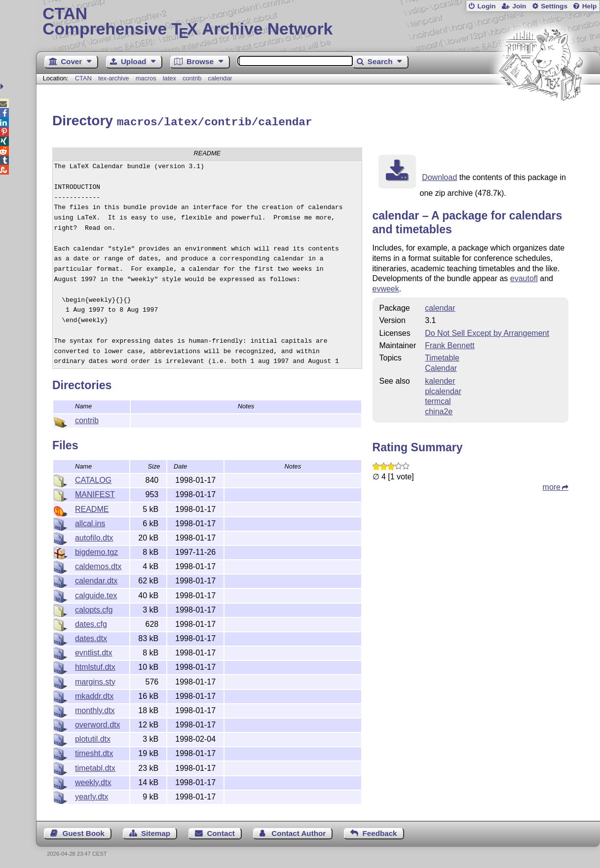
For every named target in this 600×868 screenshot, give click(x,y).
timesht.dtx (94, 752)
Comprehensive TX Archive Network (318, 22)
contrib (192, 78)
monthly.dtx (95, 709)
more (552, 486)
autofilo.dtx (94, 536)
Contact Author (299, 832)
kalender (440, 380)
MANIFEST (95, 493)
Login (486, 6)
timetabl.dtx (95, 767)
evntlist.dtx (94, 651)
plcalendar (443, 390)
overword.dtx (98, 723)
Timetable (442, 356)
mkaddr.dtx (94, 695)
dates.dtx (91, 637)
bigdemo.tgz (96, 551)
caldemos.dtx (98, 565)
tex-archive (114, 78)
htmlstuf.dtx (95, 666)
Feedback (379, 832)
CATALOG (93, 479)
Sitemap (156, 832)
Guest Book (83, 832)
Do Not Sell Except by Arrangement (487, 332)
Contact (221, 832)
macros (146, 78)
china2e (439, 410)
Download (439, 176)
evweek (386, 287)
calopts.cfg (94, 608)
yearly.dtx (92, 795)
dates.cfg (91, 623)
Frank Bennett (450, 344)
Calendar (441, 367)
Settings (554, 6)
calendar (220, 78)
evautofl (524, 277)
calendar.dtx (96, 579)
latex (169, 78)
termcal (438, 400)
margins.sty (95, 680)
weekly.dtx (93, 781)
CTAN (83, 78)
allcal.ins (90, 522)
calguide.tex (96, 594)
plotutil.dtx (93, 738)
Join (519, 6)
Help (590, 6)
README (92, 508)
